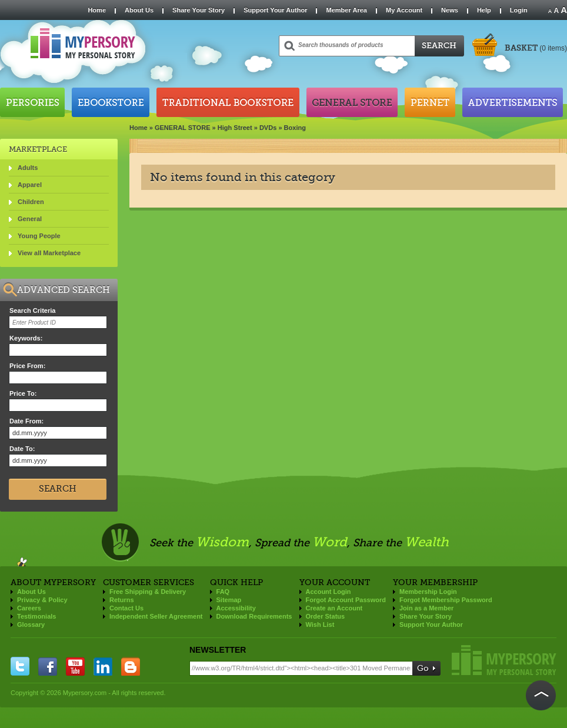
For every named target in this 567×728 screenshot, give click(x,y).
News (450, 10)
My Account (404, 10)
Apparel (30, 185)
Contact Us (126, 608)
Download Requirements (254, 616)
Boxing (295, 128)
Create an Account (334, 608)
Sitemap (229, 600)
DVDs (268, 128)
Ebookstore (111, 102)
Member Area (346, 10)
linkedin (103, 666)
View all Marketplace (49, 253)
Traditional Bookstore (228, 102)
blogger (131, 666)
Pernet (430, 102)
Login (519, 10)
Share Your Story (199, 10)
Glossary (31, 625)
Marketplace (38, 149)
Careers (29, 608)
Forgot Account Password (346, 600)
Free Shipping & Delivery (148, 592)
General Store (352, 102)
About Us (139, 10)
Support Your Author (275, 10)
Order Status (326, 616)
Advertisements (513, 102)
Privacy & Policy (42, 600)
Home (97, 10)
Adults (28, 168)
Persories (32, 102)
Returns (122, 600)
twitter (20, 666)
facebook (48, 666)
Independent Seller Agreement (156, 616)
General (30, 219)
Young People (39, 236)
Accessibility (236, 608)
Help (484, 10)
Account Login (328, 592)
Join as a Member (426, 608)
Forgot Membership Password (446, 600)
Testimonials (36, 616)
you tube (75, 666)
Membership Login (428, 592)
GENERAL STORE (183, 128)
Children (31, 202)
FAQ (223, 592)
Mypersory (504, 660)
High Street (235, 128)
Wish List (320, 625)
